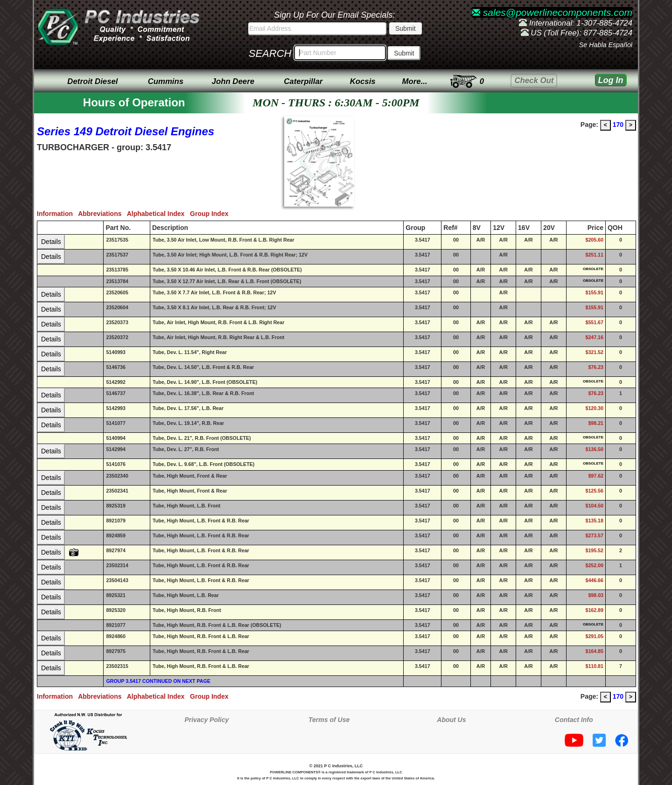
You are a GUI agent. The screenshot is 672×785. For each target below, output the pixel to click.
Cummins (166, 81)
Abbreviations (102, 214)
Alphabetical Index (158, 214)
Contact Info (574, 720)
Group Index (211, 214)
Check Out (534, 80)
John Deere (233, 81)
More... (415, 81)
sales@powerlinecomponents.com (552, 12)
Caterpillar (303, 81)
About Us (451, 720)
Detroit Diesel (92, 81)
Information (57, 214)
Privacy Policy (206, 720)
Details (51, 242)
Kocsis (363, 81)
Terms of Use (329, 720)
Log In (611, 80)
